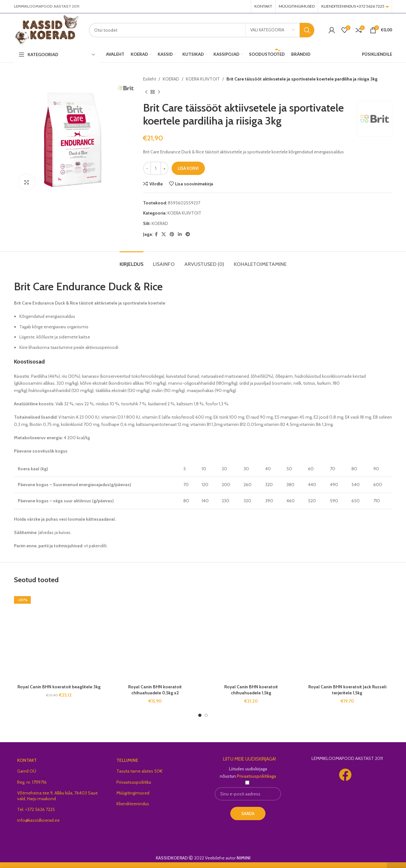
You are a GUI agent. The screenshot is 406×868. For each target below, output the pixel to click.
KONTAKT (27, 760)
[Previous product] (146, 92)
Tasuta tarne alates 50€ (140, 771)
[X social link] (164, 234)
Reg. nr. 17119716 (32, 782)
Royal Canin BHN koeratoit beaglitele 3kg (59, 687)
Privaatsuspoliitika (134, 782)
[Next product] (159, 92)
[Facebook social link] (156, 234)
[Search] (202, 30)
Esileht (150, 79)
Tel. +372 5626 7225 (36, 809)
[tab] (131, 261)
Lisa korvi (188, 168)
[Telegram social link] (188, 234)
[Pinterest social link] (172, 234)
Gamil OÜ (27, 771)
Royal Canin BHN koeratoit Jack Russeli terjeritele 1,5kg (347, 690)
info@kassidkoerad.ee (38, 820)
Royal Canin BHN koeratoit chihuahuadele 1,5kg (251, 690)
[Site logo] (47, 29)
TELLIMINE (127, 760)
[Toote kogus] (156, 168)
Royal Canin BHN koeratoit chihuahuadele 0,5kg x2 (155, 690)
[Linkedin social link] (180, 234)
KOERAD (171, 79)
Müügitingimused (133, 793)
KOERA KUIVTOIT (203, 79)
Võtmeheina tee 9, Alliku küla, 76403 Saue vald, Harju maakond (57, 796)
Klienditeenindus (133, 804)
